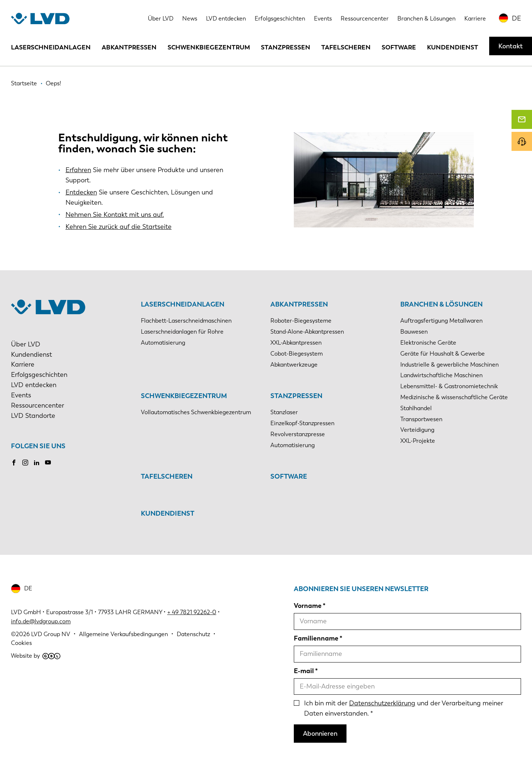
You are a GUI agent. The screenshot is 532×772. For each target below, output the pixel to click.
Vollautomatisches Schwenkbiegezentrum (196, 412)
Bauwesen (414, 332)
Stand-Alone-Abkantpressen (307, 332)
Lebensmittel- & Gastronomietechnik (449, 386)
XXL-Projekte (418, 441)
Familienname (316, 638)
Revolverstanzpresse (298, 434)
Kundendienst (453, 47)
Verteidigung (417, 430)
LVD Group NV (51, 634)
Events (323, 18)
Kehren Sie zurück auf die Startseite (119, 227)
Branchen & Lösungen (426, 18)
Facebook (14, 463)
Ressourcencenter (365, 18)
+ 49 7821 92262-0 (192, 612)
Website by (36, 656)
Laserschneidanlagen (51, 47)
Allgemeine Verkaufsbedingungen (123, 634)
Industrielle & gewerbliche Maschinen (449, 365)
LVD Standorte (33, 416)
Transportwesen (421, 419)
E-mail (304, 671)
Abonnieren (320, 734)
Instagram (25, 463)
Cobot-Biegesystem (297, 354)
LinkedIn (37, 463)
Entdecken (81, 192)
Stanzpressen (286, 47)
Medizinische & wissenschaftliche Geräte (454, 397)
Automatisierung (163, 343)
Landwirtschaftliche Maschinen (441, 375)
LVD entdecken (226, 18)
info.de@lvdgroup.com (41, 621)
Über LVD (161, 18)
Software (399, 47)
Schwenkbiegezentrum (209, 47)
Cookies (21, 643)
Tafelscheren (346, 47)
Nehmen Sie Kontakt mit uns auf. (115, 215)
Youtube (48, 463)
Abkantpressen (129, 47)
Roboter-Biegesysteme (301, 321)
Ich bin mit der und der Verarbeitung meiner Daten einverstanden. (404, 708)
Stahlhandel (416, 408)
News (190, 18)
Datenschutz (193, 634)
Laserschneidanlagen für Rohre (182, 332)
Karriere (475, 18)
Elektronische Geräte (428, 343)
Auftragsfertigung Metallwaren (441, 321)
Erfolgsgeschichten (280, 18)
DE (516, 18)
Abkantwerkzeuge (294, 365)
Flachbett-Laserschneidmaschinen (186, 321)
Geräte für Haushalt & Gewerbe (443, 354)
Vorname (308, 606)
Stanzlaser (284, 412)
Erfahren (78, 170)
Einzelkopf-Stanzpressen (302, 423)
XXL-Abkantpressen (296, 343)
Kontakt (511, 46)
